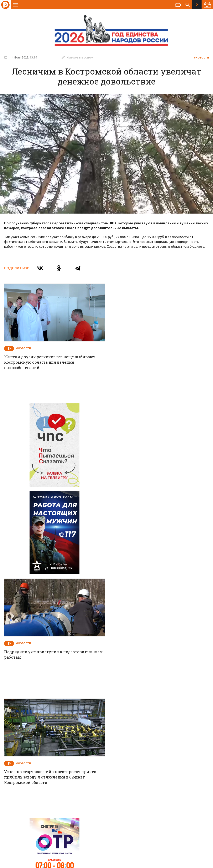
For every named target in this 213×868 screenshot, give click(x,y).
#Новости (201, 58)
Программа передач (129, 775)
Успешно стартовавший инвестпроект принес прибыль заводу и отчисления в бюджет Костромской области (50, 601)
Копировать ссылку (78, 57)
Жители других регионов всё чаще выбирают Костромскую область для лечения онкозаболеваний (50, 362)
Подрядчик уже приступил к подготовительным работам (158, 479)
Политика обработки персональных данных (142, 849)
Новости (77, 775)
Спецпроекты (98, 775)
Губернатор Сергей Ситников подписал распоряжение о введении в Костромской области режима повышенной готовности (151, 719)
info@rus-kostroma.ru (43, 802)
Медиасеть (201, 863)
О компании (56, 775)
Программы (158, 775)
